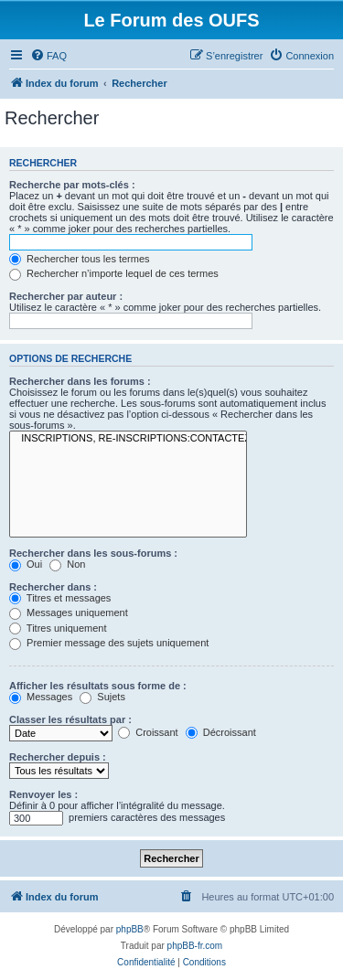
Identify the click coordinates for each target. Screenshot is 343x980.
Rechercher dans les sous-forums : (93, 553)
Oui (26, 564)
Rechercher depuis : (58, 757)
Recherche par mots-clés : (72, 185)
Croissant (148, 732)
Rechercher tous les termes (80, 259)
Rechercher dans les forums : (80, 381)
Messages (41, 697)
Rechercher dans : (53, 587)
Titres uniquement (58, 628)
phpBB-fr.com (195, 946)
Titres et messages (60, 598)
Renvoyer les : (43, 794)
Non (67, 564)
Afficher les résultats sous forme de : (98, 686)
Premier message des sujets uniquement (109, 643)
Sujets (102, 697)
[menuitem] (48, 56)
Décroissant (221, 732)
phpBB (130, 929)
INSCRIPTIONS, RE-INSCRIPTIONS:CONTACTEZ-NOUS (128, 439)
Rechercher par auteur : (66, 296)
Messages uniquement (69, 612)
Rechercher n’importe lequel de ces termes (114, 273)
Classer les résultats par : (70, 719)
